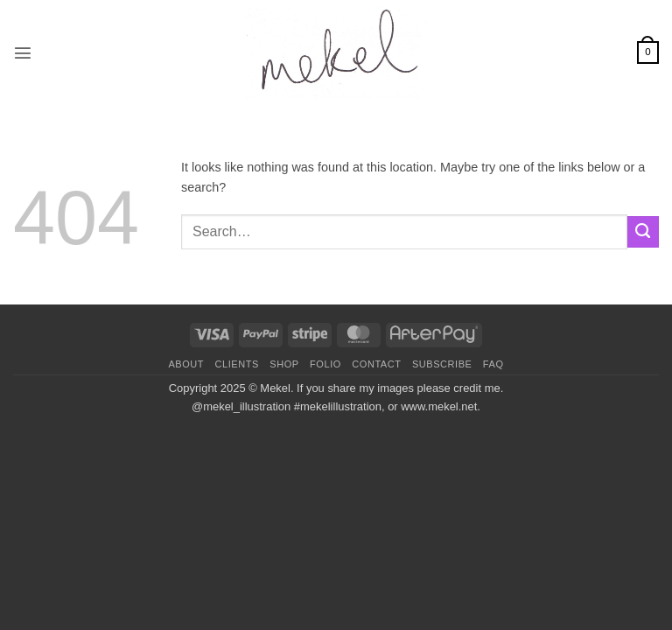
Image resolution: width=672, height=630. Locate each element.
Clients (237, 364)
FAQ (493, 364)
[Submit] (643, 232)
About (186, 364)
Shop (284, 364)
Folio (325, 364)
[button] (23, 52)
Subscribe (442, 364)
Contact (376, 364)
